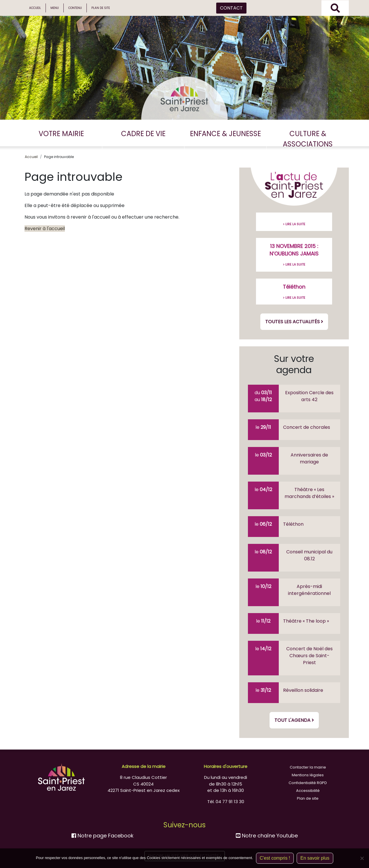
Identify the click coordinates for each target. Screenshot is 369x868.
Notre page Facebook (102, 836)
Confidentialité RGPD (308, 783)
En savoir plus (315, 858)
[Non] (362, 858)
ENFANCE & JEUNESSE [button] (225, 134)
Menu (55, 8)
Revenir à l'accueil (45, 229)
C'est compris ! (275, 858)
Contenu (75, 8)
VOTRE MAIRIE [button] (61, 134)
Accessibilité (308, 791)
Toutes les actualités (294, 322)
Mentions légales (308, 775)
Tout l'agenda (294, 720)
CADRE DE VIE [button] (143, 134)
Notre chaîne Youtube (267, 836)
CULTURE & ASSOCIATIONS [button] (308, 139)
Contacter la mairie (308, 767)
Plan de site (101, 8)
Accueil (35, 8)
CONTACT (231, 8)
